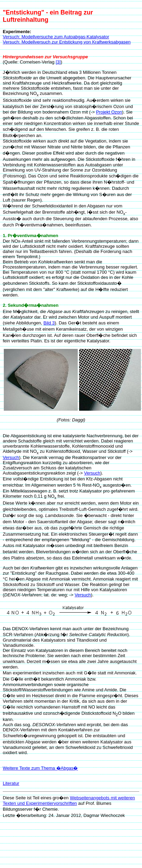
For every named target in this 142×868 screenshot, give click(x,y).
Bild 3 (49, 323)
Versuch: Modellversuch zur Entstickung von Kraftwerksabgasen (67, 42)
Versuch (11, 457)
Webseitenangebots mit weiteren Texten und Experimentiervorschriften (69, 801)
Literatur (11, 783)
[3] (58, 62)
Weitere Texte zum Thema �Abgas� (40, 768)
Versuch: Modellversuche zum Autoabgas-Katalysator (56, 37)
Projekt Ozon (109, 112)
